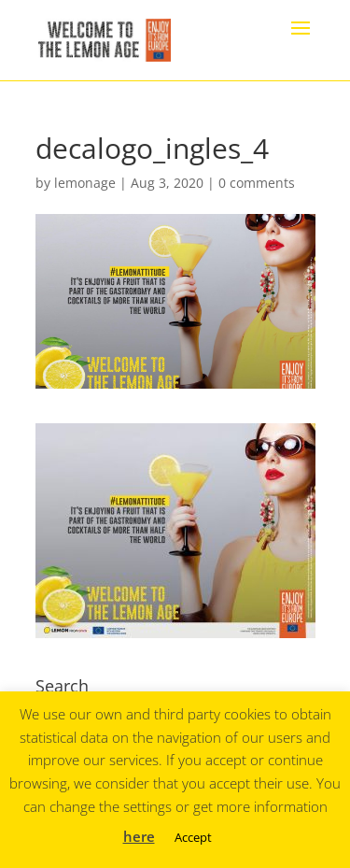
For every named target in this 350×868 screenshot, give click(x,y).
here (139, 836)
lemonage (85, 183)
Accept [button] (193, 837)
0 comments (257, 183)
